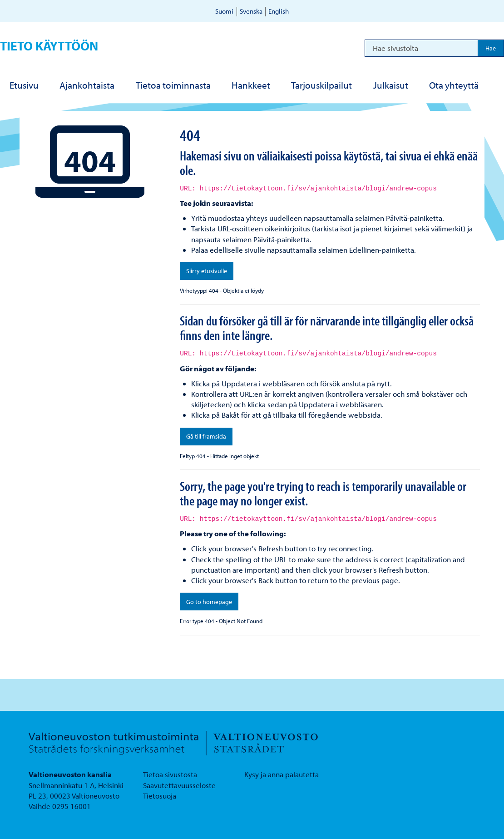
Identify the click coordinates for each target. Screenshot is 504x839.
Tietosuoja (160, 796)
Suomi (224, 11)
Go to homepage (209, 602)
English (279, 11)
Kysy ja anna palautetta (282, 774)
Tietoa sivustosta (170, 774)
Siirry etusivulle (207, 271)
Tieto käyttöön (49, 46)
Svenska (251, 11)
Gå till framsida (206, 436)
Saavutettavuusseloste (179, 785)
